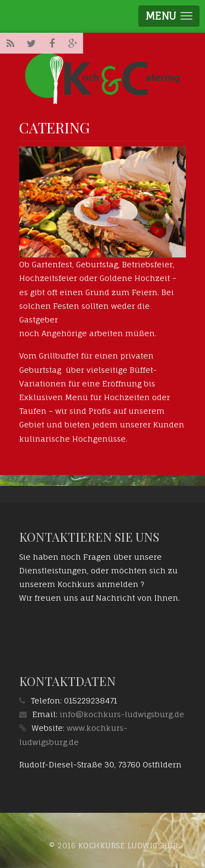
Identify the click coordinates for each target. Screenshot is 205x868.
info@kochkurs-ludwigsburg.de (122, 714)
